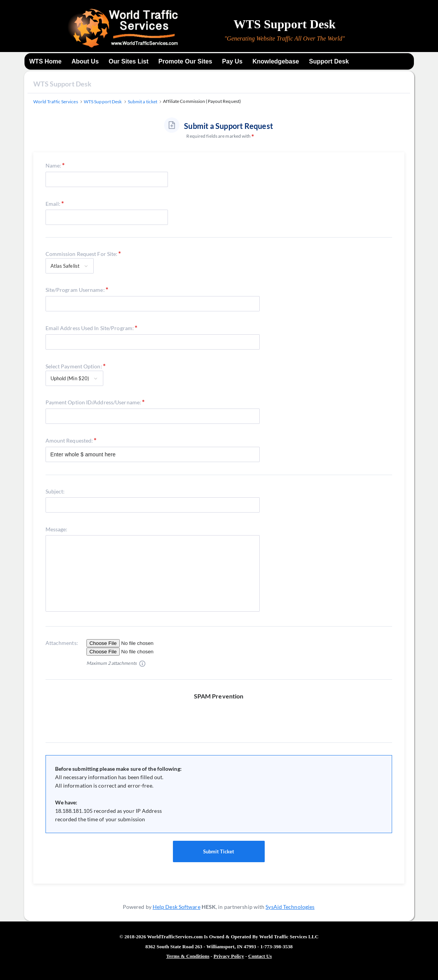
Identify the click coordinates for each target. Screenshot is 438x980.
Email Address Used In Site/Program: (90, 328)
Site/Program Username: (75, 290)
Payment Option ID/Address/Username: (94, 402)
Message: (57, 529)
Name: (54, 165)
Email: (53, 204)
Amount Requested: (69, 440)
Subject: (55, 491)
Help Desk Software (177, 907)
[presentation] (222, 715)
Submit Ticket (219, 851)
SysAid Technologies (290, 907)
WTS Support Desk (63, 84)
